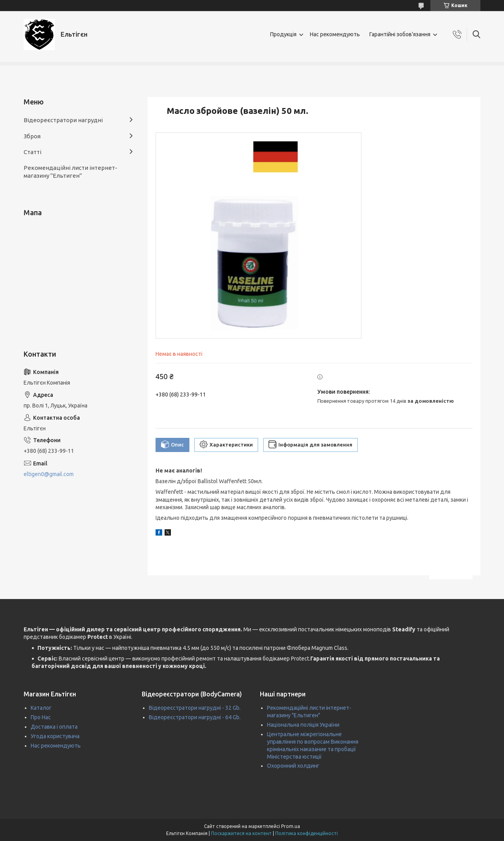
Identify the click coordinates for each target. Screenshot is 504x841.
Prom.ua (291, 826)
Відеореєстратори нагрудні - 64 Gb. (195, 717)
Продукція (283, 34)
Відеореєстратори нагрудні (63, 120)
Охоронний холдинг (293, 766)
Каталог (41, 708)
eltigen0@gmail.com (49, 474)
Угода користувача (55, 736)
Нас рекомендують (335, 34)
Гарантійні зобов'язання (400, 34)
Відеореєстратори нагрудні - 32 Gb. (195, 708)
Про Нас (41, 717)
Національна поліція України (303, 725)
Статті (32, 152)
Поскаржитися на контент (241, 833)
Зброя (32, 136)
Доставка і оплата (54, 727)
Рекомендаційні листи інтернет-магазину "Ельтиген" (70, 172)
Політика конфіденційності (307, 833)
